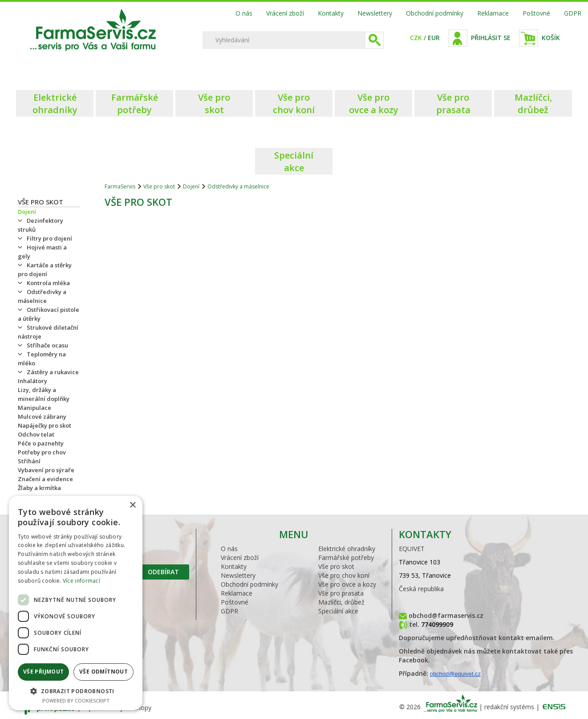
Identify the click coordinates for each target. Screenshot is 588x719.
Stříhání (29, 461)
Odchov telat (36, 434)
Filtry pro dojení (49, 238)
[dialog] (76, 603)
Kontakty (331, 13)
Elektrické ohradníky (347, 549)
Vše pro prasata (341, 593)
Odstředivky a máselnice (42, 296)
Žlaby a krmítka (39, 488)
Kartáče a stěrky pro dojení (45, 270)
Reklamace (493, 13)
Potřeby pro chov (42, 452)
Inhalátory (32, 381)
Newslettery (375, 13)
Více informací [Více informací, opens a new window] (81, 581)
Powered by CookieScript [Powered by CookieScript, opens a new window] (76, 701)
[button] (76, 691)
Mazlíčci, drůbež (341, 602)
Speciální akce (338, 611)
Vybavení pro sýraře (46, 470)
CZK (416, 38)
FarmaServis (120, 186)
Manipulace (34, 408)
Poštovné (536, 13)
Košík (551, 38)
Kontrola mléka (48, 283)
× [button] (132, 505)
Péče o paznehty (41, 443)
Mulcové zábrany (42, 417)
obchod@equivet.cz (455, 674)
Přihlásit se (491, 38)
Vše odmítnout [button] (103, 672)
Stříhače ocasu (47, 345)
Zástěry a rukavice (53, 372)
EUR (434, 38)
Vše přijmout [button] (44, 672)
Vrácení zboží (285, 13)
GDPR (573, 13)
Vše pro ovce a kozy (347, 584)
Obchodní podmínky (435, 13)
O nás (244, 13)
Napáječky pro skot (45, 425)
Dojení (27, 212)
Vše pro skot (41, 202)
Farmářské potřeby (346, 558)
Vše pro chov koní (344, 575)
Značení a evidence (45, 479)
